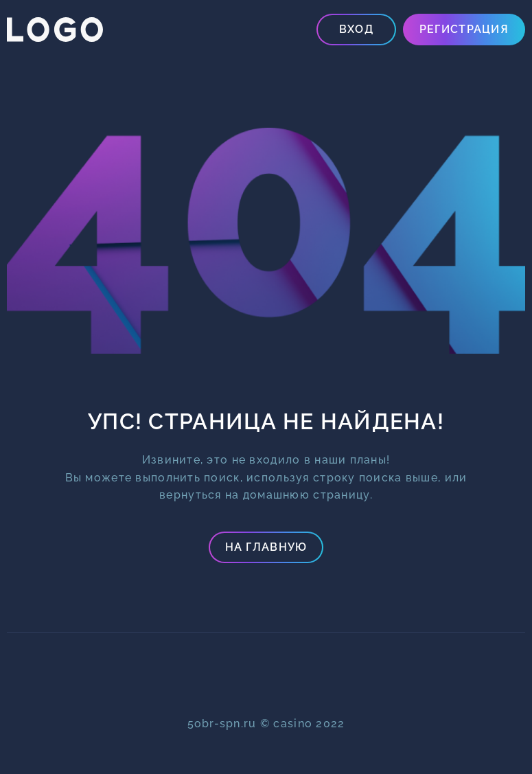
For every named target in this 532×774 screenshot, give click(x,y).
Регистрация (464, 29)
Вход (356, 29)
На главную (266, 547)
